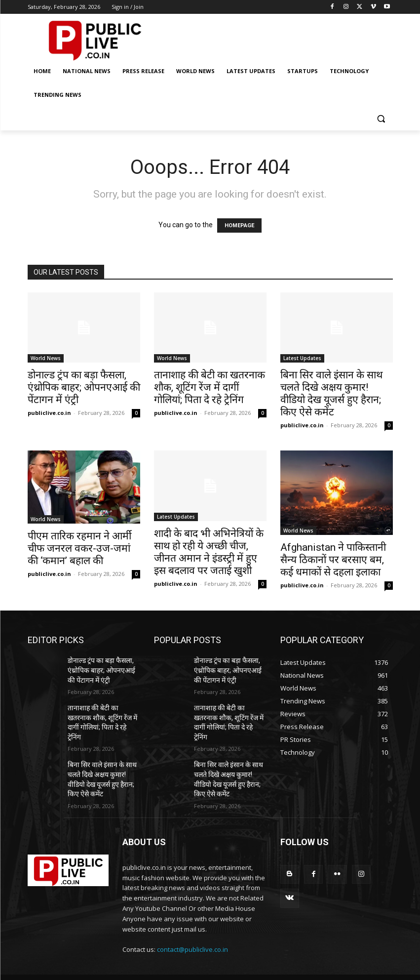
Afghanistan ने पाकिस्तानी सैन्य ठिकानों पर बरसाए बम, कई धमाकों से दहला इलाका (333, 560)
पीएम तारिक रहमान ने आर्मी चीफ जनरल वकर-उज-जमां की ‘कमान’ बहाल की (79, 548)
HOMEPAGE (239, 225)
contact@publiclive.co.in (192, 926)
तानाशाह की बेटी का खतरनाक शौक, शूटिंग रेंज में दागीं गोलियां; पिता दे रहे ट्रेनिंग (210, 387)
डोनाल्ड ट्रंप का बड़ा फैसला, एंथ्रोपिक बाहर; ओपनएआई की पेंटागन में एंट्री (84, 387)
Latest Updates (302, 358)
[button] (381, 119)
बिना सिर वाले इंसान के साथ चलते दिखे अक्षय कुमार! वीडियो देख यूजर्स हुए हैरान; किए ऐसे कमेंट (331, 393)
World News (46, 358)
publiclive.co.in (49, 413)
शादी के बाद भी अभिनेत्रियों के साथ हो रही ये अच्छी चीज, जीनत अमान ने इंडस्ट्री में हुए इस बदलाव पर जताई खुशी (209, 552)
